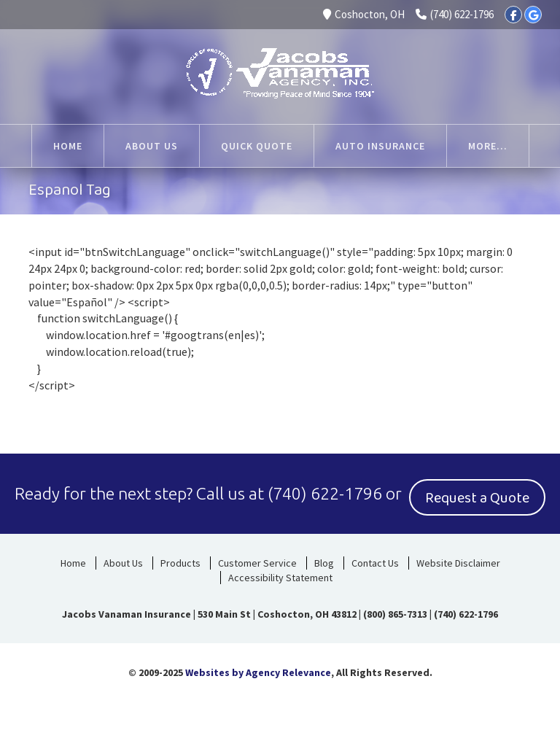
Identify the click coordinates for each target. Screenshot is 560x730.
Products (180, 563)
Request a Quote (477, 498)
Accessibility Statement (280, 578)
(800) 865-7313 (395, 614)
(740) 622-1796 (455, 14)
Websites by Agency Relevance (258, 672)
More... (488, 146)
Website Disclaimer (458, 563)
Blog (324, 563)
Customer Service (257, 563)
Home (73, 563)
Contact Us (375, 563)
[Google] (533, 15)
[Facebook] (513, 15)
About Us (123, 563)
